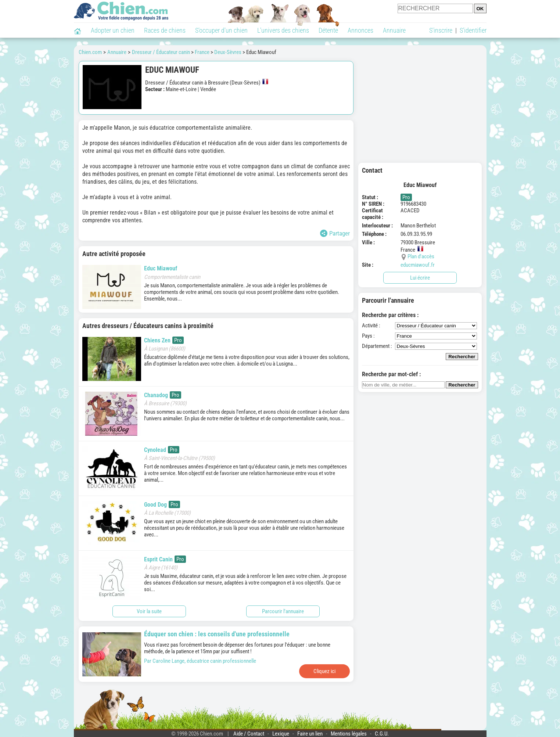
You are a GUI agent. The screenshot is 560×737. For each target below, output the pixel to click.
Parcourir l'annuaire (283, 611)
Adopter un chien (113, 30)
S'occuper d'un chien (221, 30)
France (202, 52)
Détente (328, 30)
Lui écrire (420, 278)
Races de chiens (165, 30)
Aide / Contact (249, 734)
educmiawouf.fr (418, 265)
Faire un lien (310, 734)
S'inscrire (441, 30)
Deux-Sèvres (228, 52)
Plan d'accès (421, 256)
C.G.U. (382, 734)
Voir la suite (149, 611)
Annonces (360, 30)
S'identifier (473, 30)
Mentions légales (349, 734)
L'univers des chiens (283, 30)
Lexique (281, 734)
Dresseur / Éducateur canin (161, 52)
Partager (335, 233)
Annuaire (394, 30)
